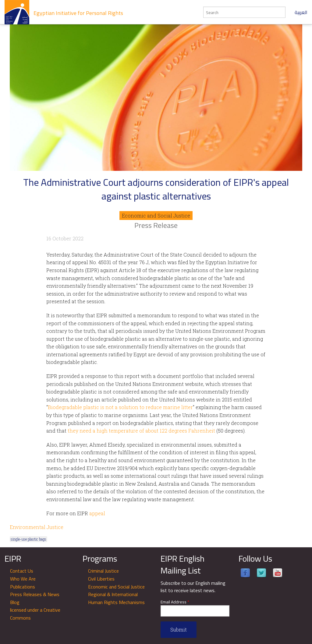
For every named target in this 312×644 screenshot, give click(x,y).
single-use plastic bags (28, 539)
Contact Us (22, 571)
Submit (179, 630)
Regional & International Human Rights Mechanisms (116, 598)
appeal (97, 513)
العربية (301, 12)
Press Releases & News (35, 594)
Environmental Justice (37, 527)
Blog (15, 602)
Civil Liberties (101, 579)
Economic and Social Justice (156, 216)
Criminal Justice (103, 571)
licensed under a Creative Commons (35, 614)
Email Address (175, 602)
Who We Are (23, 579)
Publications (23, 587)
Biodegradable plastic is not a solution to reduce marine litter (120, 407)
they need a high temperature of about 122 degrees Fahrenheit (141, 431)
